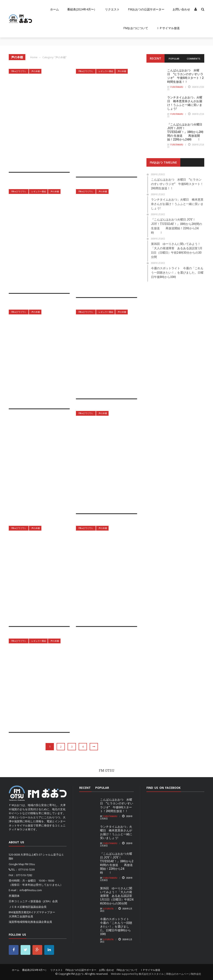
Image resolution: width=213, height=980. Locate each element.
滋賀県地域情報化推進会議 (25, 922)
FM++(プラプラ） (19, 71)
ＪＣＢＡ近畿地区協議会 (24, 907)
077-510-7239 (26, 870)
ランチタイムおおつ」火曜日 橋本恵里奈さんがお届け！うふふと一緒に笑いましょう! (185, 103)
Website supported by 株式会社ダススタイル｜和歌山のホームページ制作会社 (156, 974)
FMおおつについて (136, 28)
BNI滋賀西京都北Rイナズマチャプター (32, 912)
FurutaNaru (177, 87)
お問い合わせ (181, 9)
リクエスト (112, 9)
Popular (174, 59)
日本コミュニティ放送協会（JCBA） (30, 901)
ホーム (54, 9)
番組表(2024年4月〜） (82, 9)
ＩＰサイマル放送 (168, 28)
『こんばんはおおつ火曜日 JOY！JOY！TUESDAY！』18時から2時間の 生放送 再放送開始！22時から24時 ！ (185, 132)
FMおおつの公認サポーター (146, 9)
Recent (155, 58)
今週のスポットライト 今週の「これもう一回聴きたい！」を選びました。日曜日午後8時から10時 (116, 927)
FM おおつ (77, 974)
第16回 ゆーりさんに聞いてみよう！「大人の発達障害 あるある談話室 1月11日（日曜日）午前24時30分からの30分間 (117, 896)
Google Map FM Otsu (22, 864)
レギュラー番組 (106, 71)
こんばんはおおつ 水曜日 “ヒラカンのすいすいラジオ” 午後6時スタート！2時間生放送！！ (185, 76)
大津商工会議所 (18, 916)
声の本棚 (36, 71)
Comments (194, 59)
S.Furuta (108, 909)
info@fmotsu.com (31, 890)
